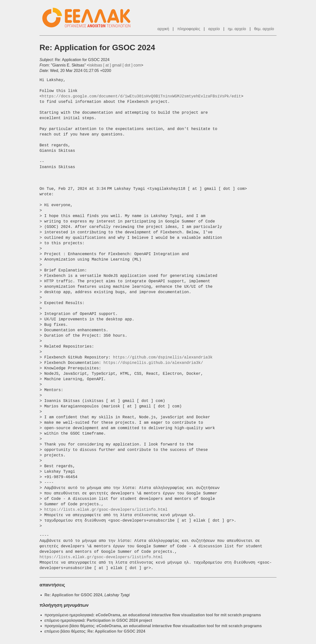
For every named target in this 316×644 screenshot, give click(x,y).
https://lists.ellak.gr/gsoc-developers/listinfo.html (106, 510)
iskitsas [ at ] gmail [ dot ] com (115, 65)
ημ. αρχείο (237, 29)
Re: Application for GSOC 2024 (73, 595)
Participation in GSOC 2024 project (119, 620)
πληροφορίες (189, 29)
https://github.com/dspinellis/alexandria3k (163, 357)
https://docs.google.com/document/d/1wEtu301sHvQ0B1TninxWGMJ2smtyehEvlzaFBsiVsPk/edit (142, 96)
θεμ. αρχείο (264, 29)
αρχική (163, 29)
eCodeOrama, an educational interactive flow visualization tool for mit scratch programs (178, 615)
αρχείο (214, 29)
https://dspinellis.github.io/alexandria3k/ (153, 363)
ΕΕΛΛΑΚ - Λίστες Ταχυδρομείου (89, 18)
